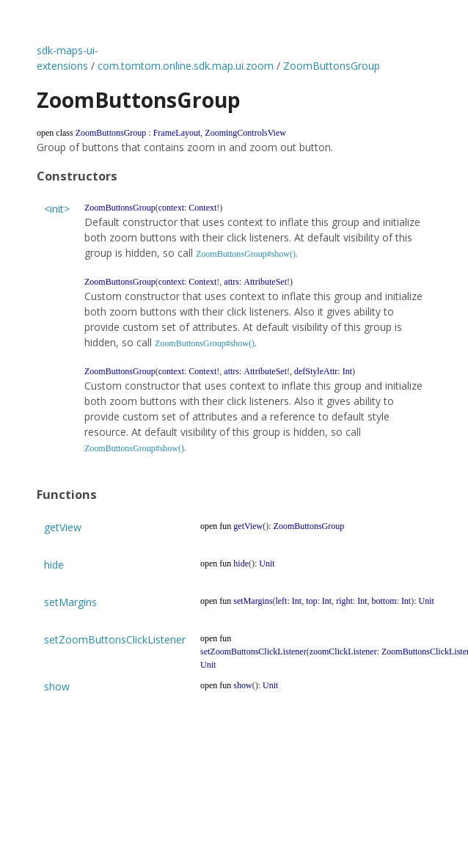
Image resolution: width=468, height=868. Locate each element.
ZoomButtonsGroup (332, 66)
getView (63, 527)
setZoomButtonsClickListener (115, 639)
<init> (57, 209)
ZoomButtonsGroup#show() (246, 254)
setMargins (70, 602)
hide (54, 565)
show (57, 686)
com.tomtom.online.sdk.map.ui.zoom (186, 66)
